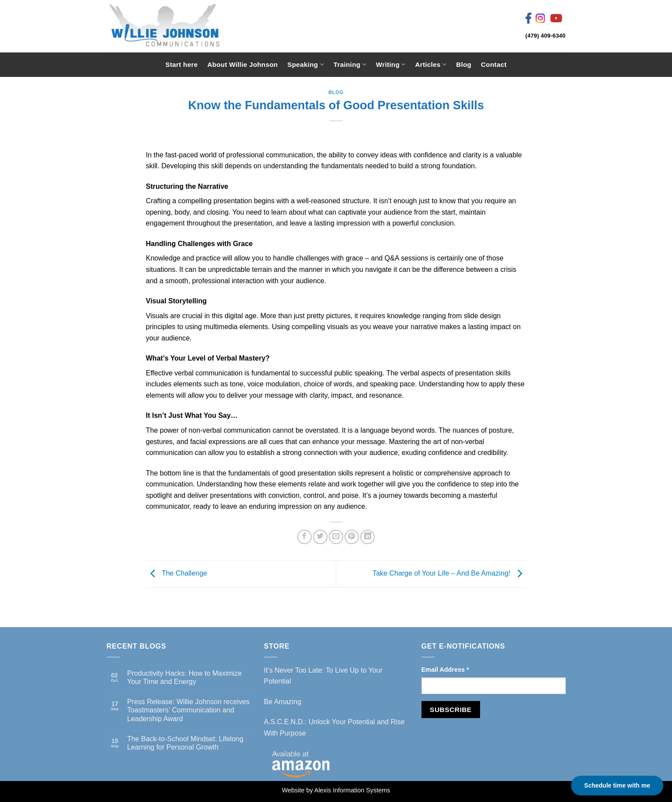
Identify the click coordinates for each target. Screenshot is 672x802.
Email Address (445, 670)
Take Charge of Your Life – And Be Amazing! (449, 574)
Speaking (305, 64)
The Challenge (177, 574)
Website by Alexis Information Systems (336, 790)
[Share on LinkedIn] (367, 537)
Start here (181, 64)
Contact (494, 64)
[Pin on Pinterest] (352, 537)
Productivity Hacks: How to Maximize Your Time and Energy (185, 677)
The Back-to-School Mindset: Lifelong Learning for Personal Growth (185, 743)
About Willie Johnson (242, 64)
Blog (464, 64)
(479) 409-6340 (546, 36)
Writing (391, 64)
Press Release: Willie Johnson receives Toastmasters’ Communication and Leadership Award (188, 710)
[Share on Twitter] (320, 537)
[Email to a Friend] (336, 537)
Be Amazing (283, 702)
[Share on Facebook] (305, 537)
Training (350, 64)
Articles (431, 64)
